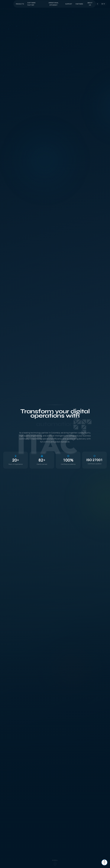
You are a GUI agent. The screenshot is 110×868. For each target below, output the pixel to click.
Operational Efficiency (54, 4)
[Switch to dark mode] (98, 4)
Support (69, 4)
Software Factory (31, 4)
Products (20, 4)
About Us (90, 4)
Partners (79, 4)
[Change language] (103, 4)
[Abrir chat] (104, 862)
